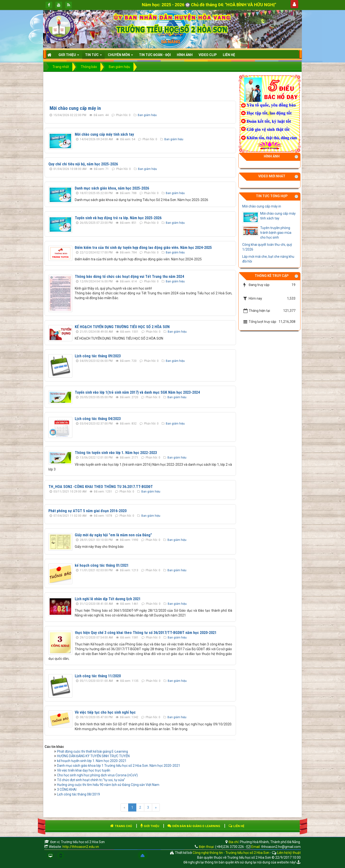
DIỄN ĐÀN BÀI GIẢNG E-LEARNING (194, 826)
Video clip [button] (208, 55)
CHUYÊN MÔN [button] (120, 56)
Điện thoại (206, 847)
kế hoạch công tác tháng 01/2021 (102, 565)
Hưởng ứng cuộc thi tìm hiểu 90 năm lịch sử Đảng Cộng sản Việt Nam (108, 785)
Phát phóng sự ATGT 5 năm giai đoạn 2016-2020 (87, 511)
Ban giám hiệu (147, 115)
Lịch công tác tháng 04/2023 (98, 419)
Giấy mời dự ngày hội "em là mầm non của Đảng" (113, 535)
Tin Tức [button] (93, 56)
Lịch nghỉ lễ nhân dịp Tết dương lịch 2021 (108, 599)
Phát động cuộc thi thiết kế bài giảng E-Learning (92, 751)
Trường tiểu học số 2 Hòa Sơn (83, 842)
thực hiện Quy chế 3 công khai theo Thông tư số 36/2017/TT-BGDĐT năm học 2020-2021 (146, 633)
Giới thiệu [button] (69, 56)
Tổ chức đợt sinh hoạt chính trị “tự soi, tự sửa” (91, 780)
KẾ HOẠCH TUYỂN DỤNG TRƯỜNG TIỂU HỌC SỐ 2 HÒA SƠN (122, 327)
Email (256, 847)
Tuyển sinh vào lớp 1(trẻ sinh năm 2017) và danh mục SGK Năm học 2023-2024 (137, 392)
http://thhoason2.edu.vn (81, 847)
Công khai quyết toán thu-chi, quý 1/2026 (267, 247)
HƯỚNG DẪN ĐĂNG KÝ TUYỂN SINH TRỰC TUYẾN (93, 756)
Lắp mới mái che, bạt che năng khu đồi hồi (268, 259)
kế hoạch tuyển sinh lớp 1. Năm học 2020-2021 (92, 761)
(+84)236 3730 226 (230, 847)
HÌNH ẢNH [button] (185, 55)
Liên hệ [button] (229, 55)
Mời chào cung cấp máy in (75, 108)
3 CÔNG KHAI (67, 790)
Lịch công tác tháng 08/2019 (78, 794)
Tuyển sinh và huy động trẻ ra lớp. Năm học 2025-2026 (118, 218)
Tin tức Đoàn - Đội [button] (155, 55)
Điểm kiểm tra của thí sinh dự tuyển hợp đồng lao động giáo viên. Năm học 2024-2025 (143, 248)
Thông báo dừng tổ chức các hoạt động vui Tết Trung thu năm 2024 (129, 277)
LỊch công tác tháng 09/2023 (98, 356)
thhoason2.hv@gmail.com (281, 847)
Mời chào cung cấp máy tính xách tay (104, 134)
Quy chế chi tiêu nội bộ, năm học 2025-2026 (83, 164)
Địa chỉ (233, 842)
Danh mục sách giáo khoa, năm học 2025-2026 (112, 188)
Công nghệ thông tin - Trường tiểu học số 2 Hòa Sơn (231, 853)
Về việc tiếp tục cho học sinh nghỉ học (105, 712)
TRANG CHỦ (121, 826)
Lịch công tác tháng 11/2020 (98, 676)
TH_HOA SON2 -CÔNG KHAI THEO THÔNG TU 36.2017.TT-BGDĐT (101, 487)
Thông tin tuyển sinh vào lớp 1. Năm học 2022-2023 (116, 453)
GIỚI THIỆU (150, 826)
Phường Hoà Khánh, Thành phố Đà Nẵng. (270, 842)
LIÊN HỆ (236, 826)
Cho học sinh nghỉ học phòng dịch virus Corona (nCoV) (97, 775)
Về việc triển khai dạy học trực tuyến (84, 770)
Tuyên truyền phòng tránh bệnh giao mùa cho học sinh (276, 233)
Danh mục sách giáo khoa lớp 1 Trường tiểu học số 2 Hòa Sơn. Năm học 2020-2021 (119, 766)
